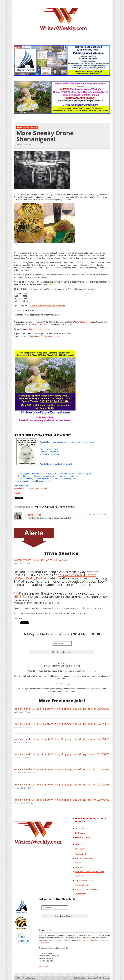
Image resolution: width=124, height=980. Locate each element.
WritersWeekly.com (83, 322)
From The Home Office (27, 127)
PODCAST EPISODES (84, 858)
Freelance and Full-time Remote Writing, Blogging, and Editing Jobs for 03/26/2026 (61, 724)
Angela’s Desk (81, 854)
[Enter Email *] (62, 643)
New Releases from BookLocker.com (89, 872)
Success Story (81, 894)
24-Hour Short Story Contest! (86, 889)
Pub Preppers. (44, 943)
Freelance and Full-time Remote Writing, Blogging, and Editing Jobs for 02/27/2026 (61, 769)
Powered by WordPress (78, 978)
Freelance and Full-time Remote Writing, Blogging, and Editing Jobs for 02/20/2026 (61, 785)
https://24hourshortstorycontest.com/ (44, 336)
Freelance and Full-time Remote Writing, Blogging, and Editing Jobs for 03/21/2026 (61, 739)
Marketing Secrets (82, 885)
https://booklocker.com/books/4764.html (30, 488)
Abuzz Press (100, 940)
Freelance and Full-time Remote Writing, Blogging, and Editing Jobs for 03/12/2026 (61, 754)
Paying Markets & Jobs (84, 881)
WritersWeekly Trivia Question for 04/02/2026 (40, 560)
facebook (38, 329)
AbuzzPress (43, 324)
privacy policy (44, 966)
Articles (78, 863)
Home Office (80, 867)
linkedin (46, 329)
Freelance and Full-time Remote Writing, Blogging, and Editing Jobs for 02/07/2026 (61, 800)
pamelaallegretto (35, 515)
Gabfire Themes (103, 978)
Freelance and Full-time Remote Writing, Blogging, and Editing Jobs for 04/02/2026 (61, 709)
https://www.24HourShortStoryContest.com (47, 306)
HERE (18, 597)
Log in (66, 978)
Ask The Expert (81, 876)
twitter (30, 329)
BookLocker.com (27, 324)
